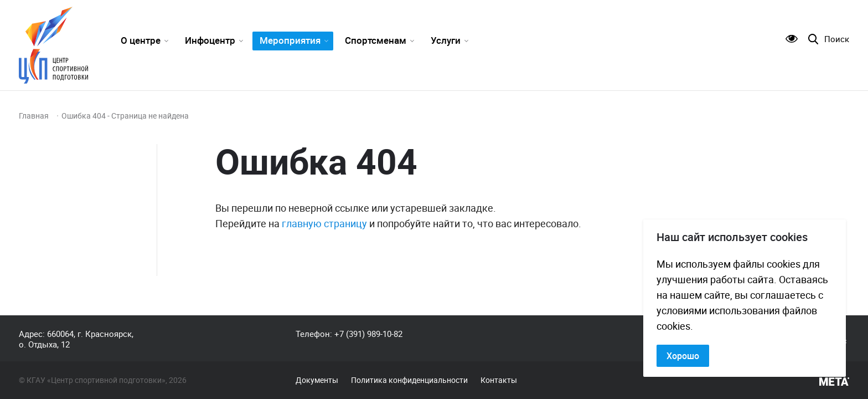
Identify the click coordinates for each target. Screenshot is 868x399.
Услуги (446, 40)
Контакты (499, 380)
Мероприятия (290, 40)
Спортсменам (376, 40)
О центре (141, 40)
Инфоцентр (210, 40)
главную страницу (324, 223)
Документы (317, 380)
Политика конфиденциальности (409, 380)
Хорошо (683, 356)
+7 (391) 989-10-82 (368, 334)
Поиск (837, 39)
